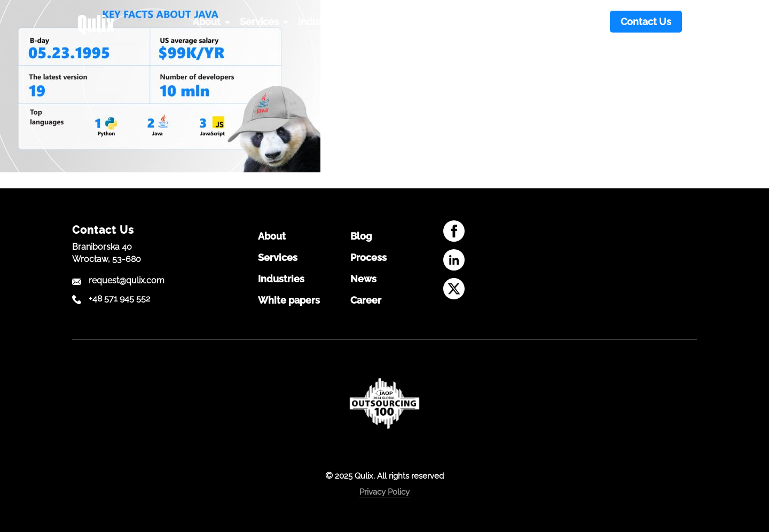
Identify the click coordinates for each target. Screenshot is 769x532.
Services (278, 258)
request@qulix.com (127, 281)
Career (366, 300)
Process (368, 258)
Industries (281, 279)
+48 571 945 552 (119, 299)
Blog (361, 236)
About (272, 236)
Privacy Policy (384, 492)
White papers (289, 300)
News (363, 279)
